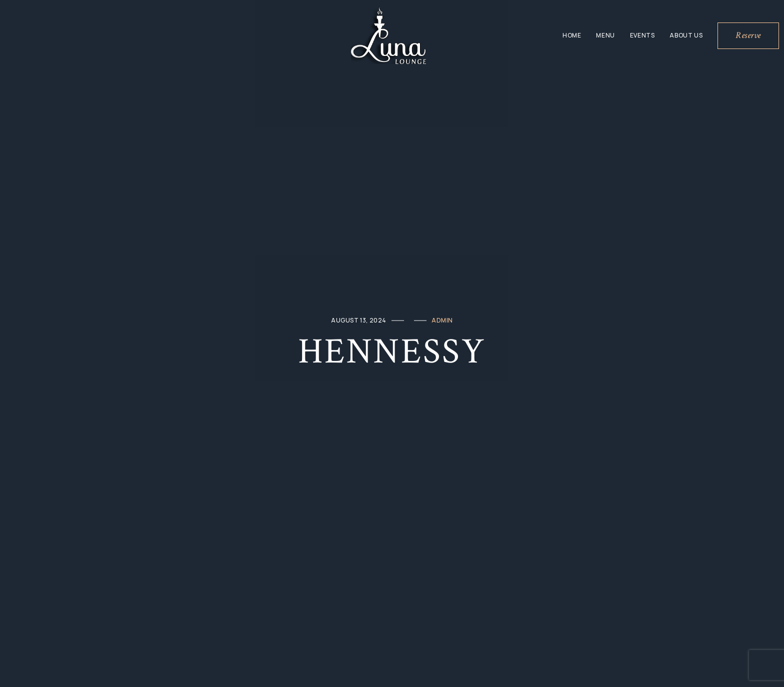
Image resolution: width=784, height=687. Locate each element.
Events (642, 35)
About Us (686, 35)
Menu (605, 35)
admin (442, 320)
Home (572, 35)
